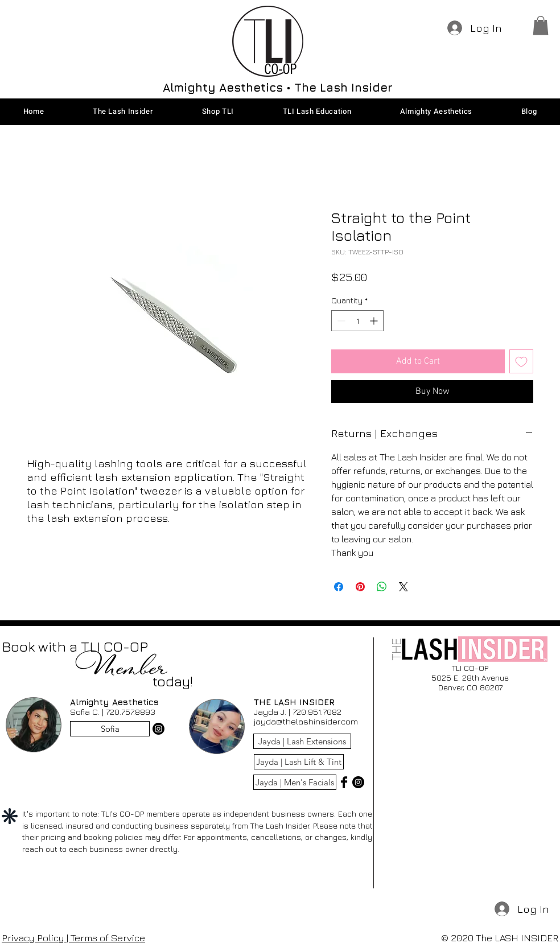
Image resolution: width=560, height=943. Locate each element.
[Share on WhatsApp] (382, 587)
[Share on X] (403, 587)
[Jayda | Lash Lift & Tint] (299, 762)
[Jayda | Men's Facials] (295, 782)
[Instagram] (158, 729)
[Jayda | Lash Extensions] (302, 741)
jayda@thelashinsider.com (306, 721)
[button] (541, 25)
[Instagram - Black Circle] (358, 782)
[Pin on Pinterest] (360, 587)
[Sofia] (110, 729)
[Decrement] (340, 321)
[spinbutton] (357, 321)
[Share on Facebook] (339, 587)
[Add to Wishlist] (521, 361)
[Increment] (375, 321)
